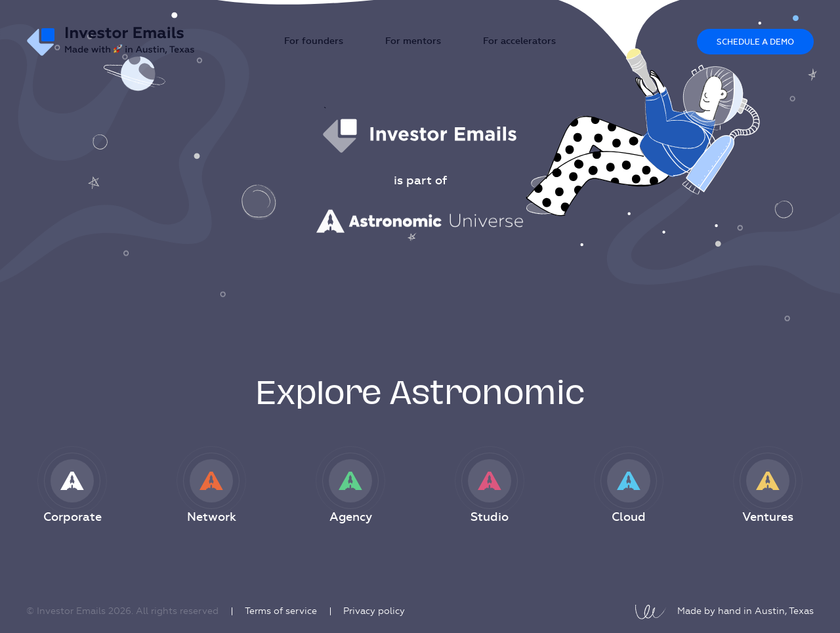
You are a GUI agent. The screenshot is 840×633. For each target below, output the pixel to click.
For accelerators (519, 41)
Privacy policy (374, 611)
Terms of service (281, 611)
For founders (314, 41)
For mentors (413, 41)
